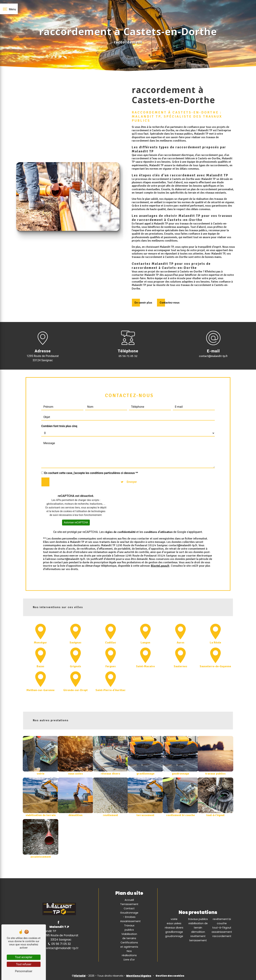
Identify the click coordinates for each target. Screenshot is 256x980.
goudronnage (174, 936)
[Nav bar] (9, 9)
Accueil (129, 900)
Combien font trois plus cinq (59, 412)
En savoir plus (143, 303)
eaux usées (174, 923)
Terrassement (129, 904)
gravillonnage (174, 932)
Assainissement (130, 921)
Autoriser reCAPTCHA (76, 509)
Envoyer (132, 468)
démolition (198, 932)
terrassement (198, 940)
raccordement (222, 936)
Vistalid (80, 976)
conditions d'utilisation (158, 518)
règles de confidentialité (120, 518)
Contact (129, 908)
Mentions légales (139, 976)
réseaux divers (174, 928)
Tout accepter (24, 957)
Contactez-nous (170, 303)
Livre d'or (129, 960)
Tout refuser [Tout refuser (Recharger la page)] (24, 964)
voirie (174, 919)
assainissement (222, 932)
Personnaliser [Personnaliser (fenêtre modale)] (24, 971)
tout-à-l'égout (222, 928)
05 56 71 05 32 (128, 356)
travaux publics (198, 919)
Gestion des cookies (170, 976)
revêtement (198, 936)
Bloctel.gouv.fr (160, 552)
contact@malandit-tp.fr (213, 356)
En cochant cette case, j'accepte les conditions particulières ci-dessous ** (91, 459)
